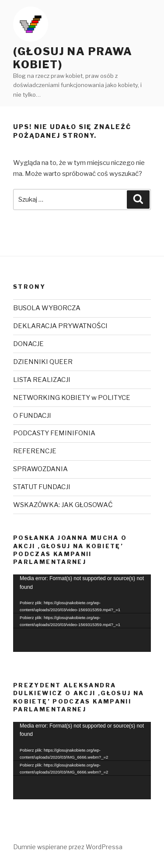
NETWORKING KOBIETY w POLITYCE (72, 398)
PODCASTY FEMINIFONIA (54, 433)
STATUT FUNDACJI (42, 487)
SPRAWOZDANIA (40, 469)
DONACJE (28, 344)
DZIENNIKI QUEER (43, 362)
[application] (82, 613)
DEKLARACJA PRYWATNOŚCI (60, 326)
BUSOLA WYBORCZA (47, 308)
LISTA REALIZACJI (42, 380)
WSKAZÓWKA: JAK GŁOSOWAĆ (63, 505)
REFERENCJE (35, 451)
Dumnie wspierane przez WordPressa (68, 847)
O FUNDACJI (32, 416)
